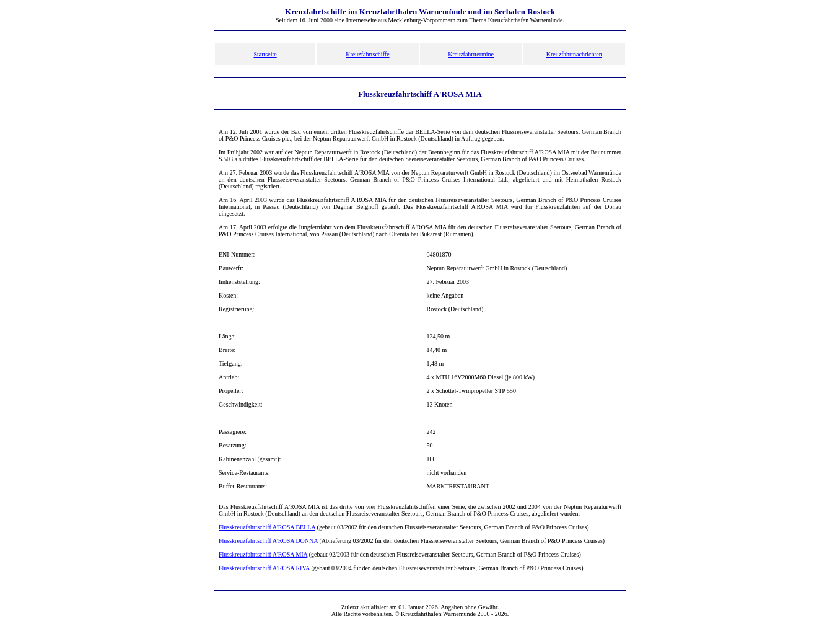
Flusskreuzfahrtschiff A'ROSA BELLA (267, 527)
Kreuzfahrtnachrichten (574, 54)
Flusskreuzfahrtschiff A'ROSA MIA (263, 554)
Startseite (265, 54)
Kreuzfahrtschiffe (367, 54)
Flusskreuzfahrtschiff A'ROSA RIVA (264, 568)
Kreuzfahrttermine (471, 54)
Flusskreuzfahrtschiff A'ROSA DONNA (268, 541)
